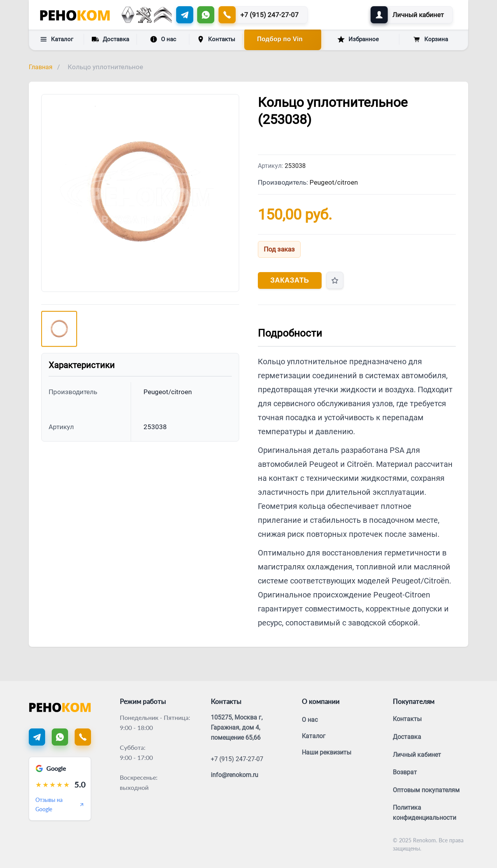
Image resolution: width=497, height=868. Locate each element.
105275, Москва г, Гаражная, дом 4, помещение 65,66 (237, 727)
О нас (163, 39)
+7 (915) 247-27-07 (237, 759)
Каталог (57, 39)
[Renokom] (75, 15)
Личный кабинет (417, 755)
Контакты (216, 39)
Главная (41, 67)
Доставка (110, 39)
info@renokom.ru (234, 775)
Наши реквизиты (326, 752)
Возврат (405, 772)
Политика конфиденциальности (424, 813)
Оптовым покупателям (426, 790)
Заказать (290, 280)
